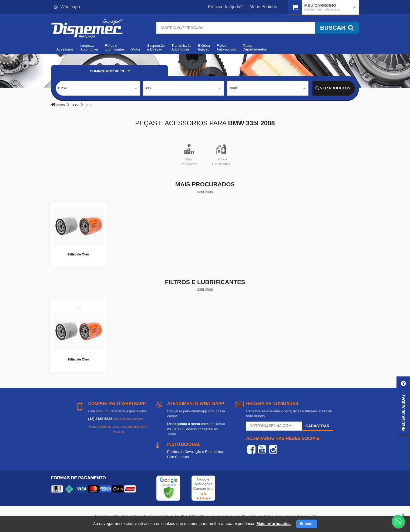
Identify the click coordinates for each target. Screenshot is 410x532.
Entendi (307, 524)
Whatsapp (67, 7)
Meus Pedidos (263, 7)
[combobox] (98, 88)
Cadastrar (317, 426)
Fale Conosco (178, 457)
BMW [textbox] (62, 88)
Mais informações (273, 523)
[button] (403, 406)
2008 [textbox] (233, 88)
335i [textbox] (148, 88)
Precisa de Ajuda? (225, 7)
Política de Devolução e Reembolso (195, 452)
